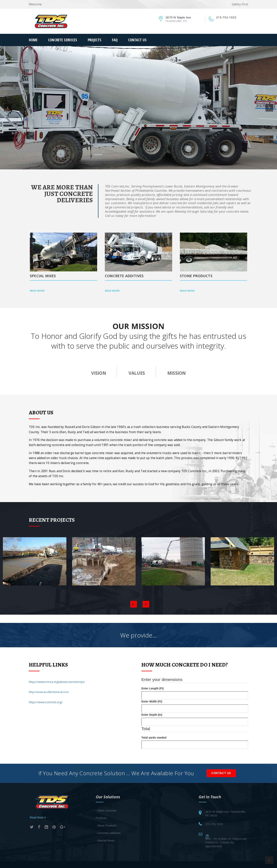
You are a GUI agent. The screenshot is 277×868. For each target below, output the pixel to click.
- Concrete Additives (108, 833)
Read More (37, 291)
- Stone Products (106, 826)
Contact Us (137, 40)
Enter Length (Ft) (153, 688)
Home (33, 40)
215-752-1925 (214, 824)
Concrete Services (63, 40)
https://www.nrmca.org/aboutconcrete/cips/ (57, 682)
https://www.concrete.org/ (46, 702)
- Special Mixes (105, 841)
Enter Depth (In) (152, 715)
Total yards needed (154, 738)
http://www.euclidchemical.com (49, 692)
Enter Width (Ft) (152, 701)
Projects (95, 40)
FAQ (115, 40)
